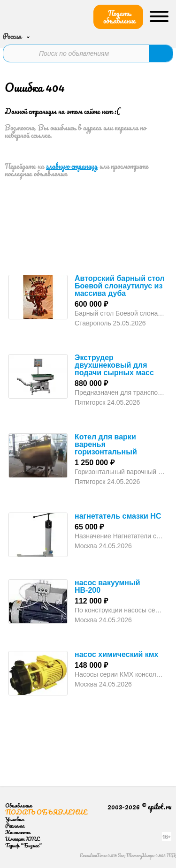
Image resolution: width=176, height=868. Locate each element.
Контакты (18, 832)
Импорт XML (22, 839)
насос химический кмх (117, 654)
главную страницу (72, 166)
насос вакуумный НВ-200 (107, 586)
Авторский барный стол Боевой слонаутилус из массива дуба (120, 286)
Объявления (19, 805)
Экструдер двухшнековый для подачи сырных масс (114, 365)
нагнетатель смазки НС (118, 516)
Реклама (15, 826)
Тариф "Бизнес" (23, 845)
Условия (15, 819)
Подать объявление (119, 17)
